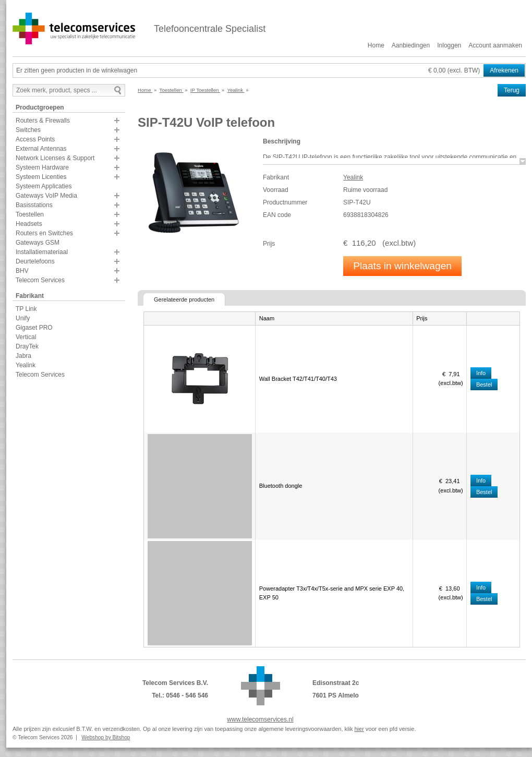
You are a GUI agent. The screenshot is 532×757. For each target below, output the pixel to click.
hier (359, 729)
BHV (22, 271)
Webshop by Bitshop (106, 737)
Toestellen (30, 214)
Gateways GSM (38, 243)
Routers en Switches (44, 233)
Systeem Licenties (41, 177)
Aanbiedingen (411, 45)
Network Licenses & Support (55, 158)
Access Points (35, 139)
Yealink (26, 365)
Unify (23, 318)
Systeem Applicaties (44, 186)
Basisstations (34, 205)
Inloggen (449, 45)
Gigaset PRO (34, 328)
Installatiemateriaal (42, 252)
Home (376, 45)
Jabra (23, 356)
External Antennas (41, 149)
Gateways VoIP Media (46, 196)
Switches (28, 130)
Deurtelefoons (35, 261)
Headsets (29, 224)
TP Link (26, 309)
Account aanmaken (495, 45)
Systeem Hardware (42, 167)
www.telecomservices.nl (260, 719)
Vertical (26, 337)
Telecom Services (40, 280)
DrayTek (27, 346)
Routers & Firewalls (43, 121)
